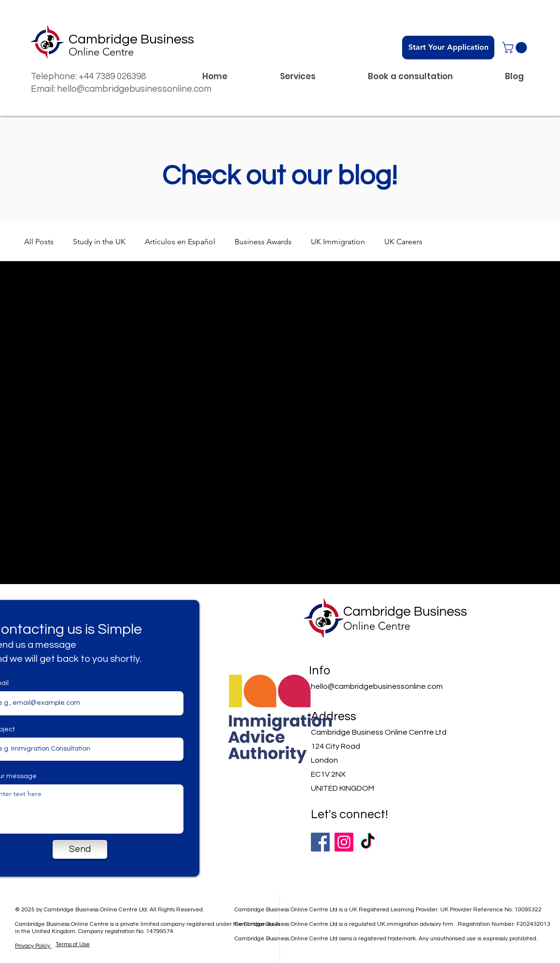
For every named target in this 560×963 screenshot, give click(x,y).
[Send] (80, 849)
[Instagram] (344, 842)
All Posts (39, 242)
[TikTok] (368, 842)
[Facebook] (320, 842)
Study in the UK (99, 242)
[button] (516, 48)
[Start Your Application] (448, 48)
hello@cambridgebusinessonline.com (377, 686)
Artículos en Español (180, 242)
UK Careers (403, 242)
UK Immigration (338, 242)
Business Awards (263, 242)
